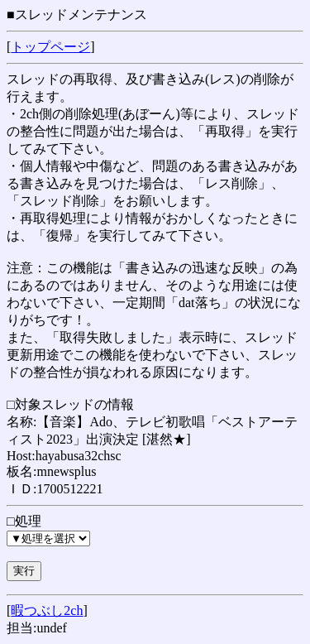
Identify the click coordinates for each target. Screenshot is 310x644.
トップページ (50, 47)
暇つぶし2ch (47, 610)
